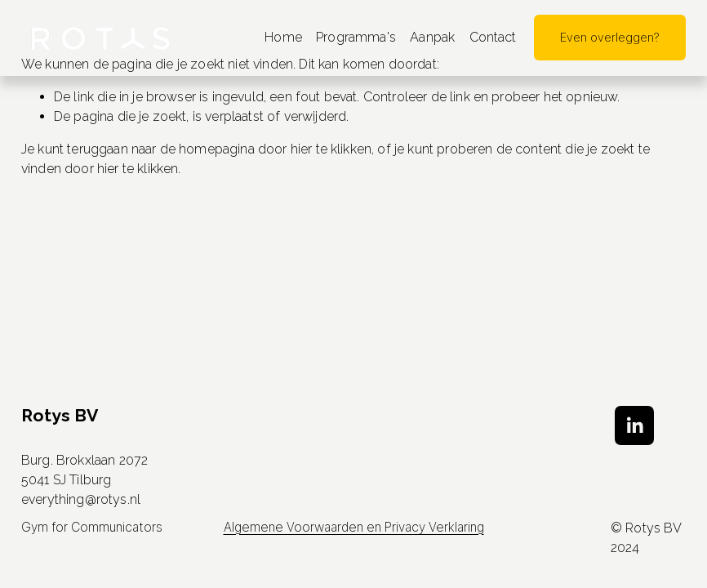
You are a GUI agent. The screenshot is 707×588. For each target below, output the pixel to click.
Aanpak (432, 37)
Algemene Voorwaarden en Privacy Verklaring (354, 529)
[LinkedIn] (634, 425)
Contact (493, 37)
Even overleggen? (610, 38)
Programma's (356, 37)
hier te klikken (331, 149)
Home (283, 37)
